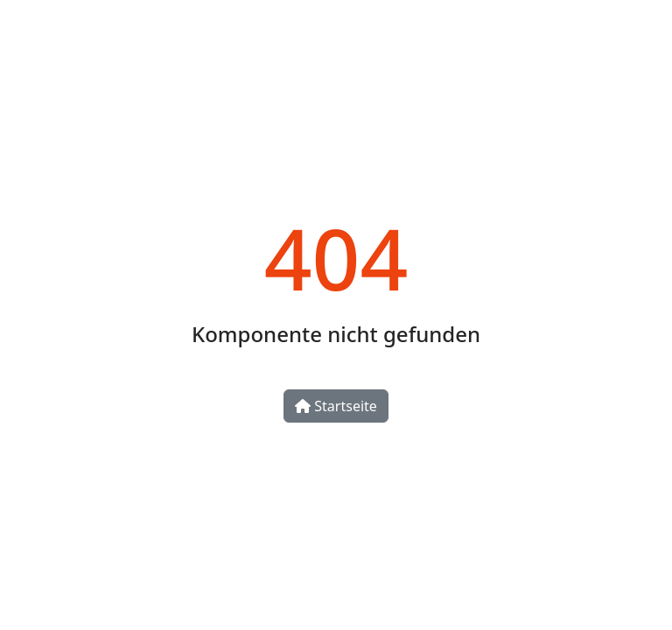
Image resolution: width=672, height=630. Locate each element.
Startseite (336, 406)
